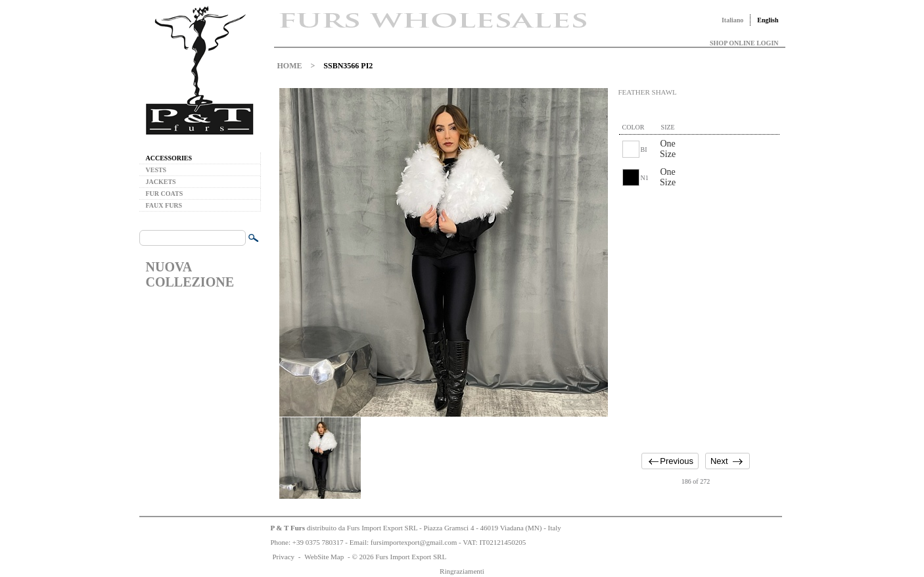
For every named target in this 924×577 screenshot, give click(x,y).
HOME (290, 66)
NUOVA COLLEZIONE (190, 274)
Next (719, 461)
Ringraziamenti (462, 571)
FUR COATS (165, 194)
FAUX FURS (164, 205)
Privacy (284, 557)
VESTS (156, 170)
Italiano (732, 20)
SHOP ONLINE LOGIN (744, 43)
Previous (677, 461)
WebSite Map (324, 557)
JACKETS (161, 182)
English (768, 20)
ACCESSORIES (169, 158)
